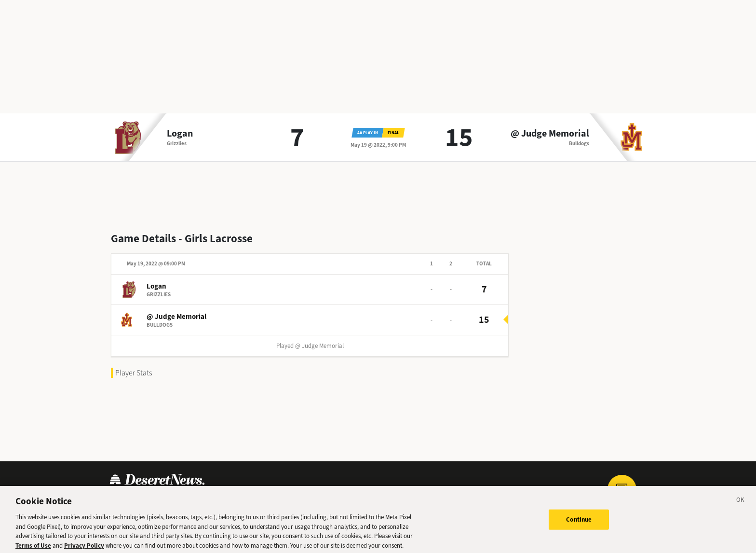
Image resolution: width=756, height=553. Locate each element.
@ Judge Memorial (550, 134)
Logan (180, 134)
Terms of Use (33, 548)
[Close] (741, 504)
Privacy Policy (84, 548)
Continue (579, 523)
